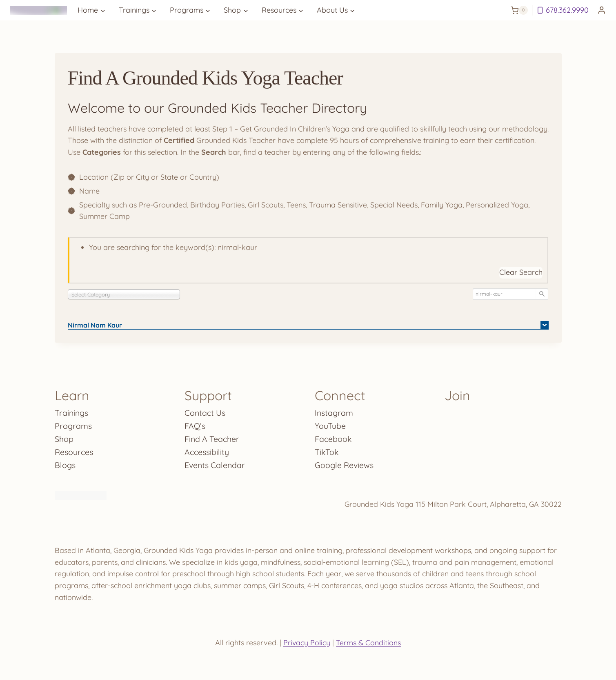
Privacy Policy (307, 643)
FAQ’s (195, 425)
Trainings (72, 412)
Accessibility (207, 451)
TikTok (327, 451)
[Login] (602, 10)
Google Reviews (344, 465)
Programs (73, 425)
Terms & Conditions (369, 643)
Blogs (65, 465)
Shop (64, 438)
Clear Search (521, 272)
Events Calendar (215, 465)
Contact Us (205, 412)
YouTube (330, 425)
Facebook (333, 438)
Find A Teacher (212, 438)
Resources (74, 451)
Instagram (334, 412)
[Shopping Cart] (519, 10)
